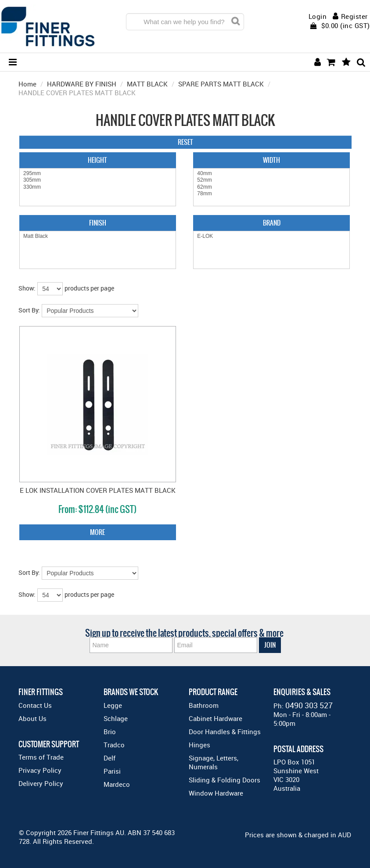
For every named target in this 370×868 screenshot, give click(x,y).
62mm (271, 187)
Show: (27, 288)
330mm (97, 187)
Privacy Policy (40, 770)
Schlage (116, 718)
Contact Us (35, 705)
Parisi (112, 771)
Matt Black (97, 236)
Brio (110, 732)
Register (354, 16)
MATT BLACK (147, 84)
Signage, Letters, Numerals (214, 762)
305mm (97, 180)
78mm (271, 194)
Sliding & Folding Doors (225, 780)
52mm (271, 180)
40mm (271, 174)
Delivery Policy (41, 783)
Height (97, 160)
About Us (32, 718)
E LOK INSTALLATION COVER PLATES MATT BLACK (98, 490)
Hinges (199, 745)
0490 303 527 (309, 705)
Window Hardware (216, 793)
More (97, 532)
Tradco (114, 745)
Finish (98, 223)
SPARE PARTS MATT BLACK (221, 84)
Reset (185, 142)
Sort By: (29, 310)
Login (318, 16)
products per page (89, 288)
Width (271, 160)
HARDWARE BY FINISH (82, 84)
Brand (272, 223)
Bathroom (204, 705)
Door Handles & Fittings (225, 732)
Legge (113, 705)
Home (27, 84)
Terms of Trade (41, 757)
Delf (110, 758)
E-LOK (271, 236)
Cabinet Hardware (216, 718)
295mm (97, 174)
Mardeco (117, 784)
